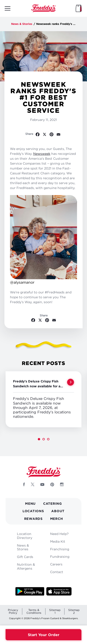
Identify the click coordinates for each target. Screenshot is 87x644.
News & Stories (22, 24)
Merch (57, 519)
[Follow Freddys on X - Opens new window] (33, 485)
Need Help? (59, 534)
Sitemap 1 (55, 611)
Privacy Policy (13, 611)
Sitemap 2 (74, 611)
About (58, 511)
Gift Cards (25, 557)
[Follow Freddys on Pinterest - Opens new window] (52, 485)
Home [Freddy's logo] (44, 472)
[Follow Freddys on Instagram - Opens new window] (62, 485)
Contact (57, 572)
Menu (30, 503)
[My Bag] (79, 8)
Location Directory (25, 536)
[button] (39, 439)
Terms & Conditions (34, 611)
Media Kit (58, 541)
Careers (56, 564)
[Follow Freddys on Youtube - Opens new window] (42, 485)
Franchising (60, 549)
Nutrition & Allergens (26, 566)
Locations (33, 511)
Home (44, 8)
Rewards (33, 519)
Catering (53, 503)
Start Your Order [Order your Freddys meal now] (44, 635)
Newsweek (42, 154)
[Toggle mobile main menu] (8, 8)
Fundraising (60, 556)
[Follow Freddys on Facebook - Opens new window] (24, 485)
